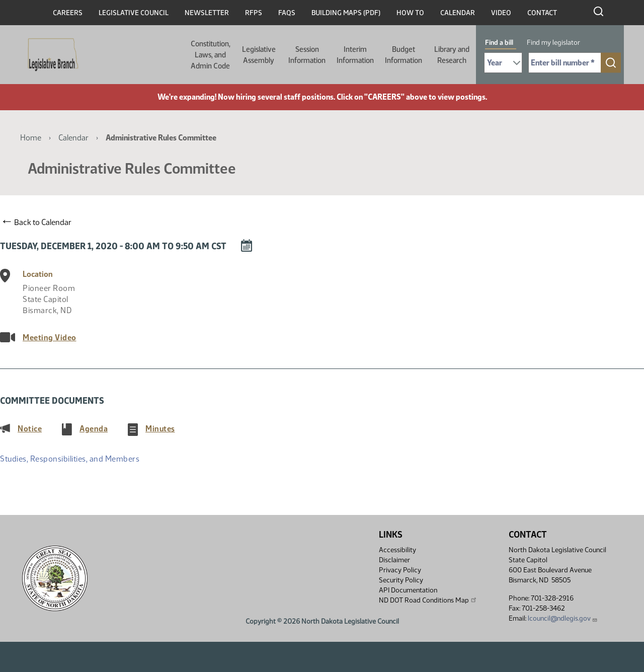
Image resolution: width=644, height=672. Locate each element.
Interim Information (355, 55)
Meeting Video (50, 338)
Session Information (307, 55)
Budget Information (404, 55)
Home (31, 138)
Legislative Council (134, 13)
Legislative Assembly (259, 55)
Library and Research (452, 55)
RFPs (254, 13)
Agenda (94, 428)
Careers (68, 13)
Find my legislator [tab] (553, 43)
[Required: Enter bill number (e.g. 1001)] (565, 63)
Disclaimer (394, 560)
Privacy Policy (400, 570)
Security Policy (401, 580)
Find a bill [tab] (499, 43)
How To (410, 13)
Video (501, 13)
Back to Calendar (37, 222)
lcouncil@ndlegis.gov (563, 618)
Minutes (160, 428)
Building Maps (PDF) (346, 13)
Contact (542, 13)
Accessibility (397, 550)
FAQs (287, 13)
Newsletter (207, 13)
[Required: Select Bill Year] (503, 63)
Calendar (458, 13)
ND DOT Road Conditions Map (428, 600)
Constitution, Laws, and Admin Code (211, 55)
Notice (30, 428)
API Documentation (408, 590)
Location (38, 274)
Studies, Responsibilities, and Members (70, 459)
